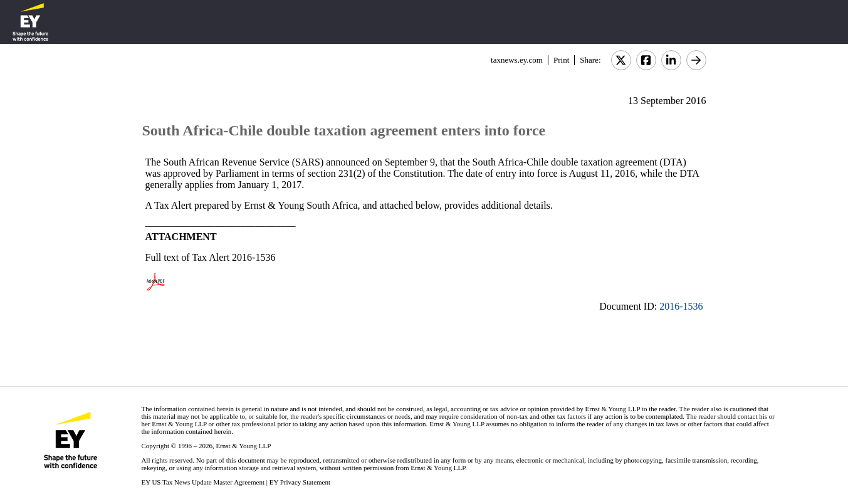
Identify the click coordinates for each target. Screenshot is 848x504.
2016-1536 (681, 306)
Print (561, 60)
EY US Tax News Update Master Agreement (203, 482)
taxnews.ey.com (517, 60)
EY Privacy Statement (300, 482)
